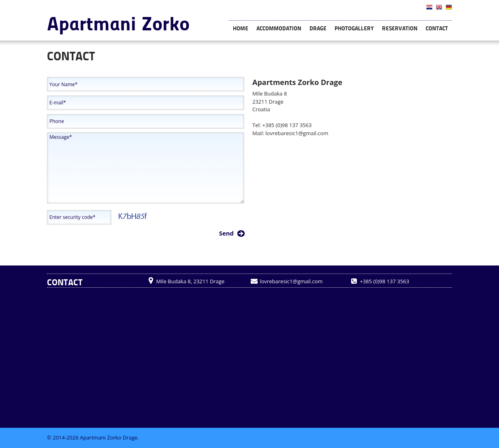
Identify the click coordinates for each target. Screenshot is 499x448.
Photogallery (354, 28)
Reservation (400, 28)
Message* (146, 168)
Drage (318, 28)
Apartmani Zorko (118, 22)
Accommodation (279, 28)
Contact (437, 28)
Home (241, 28)
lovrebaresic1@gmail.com (297, 133)
